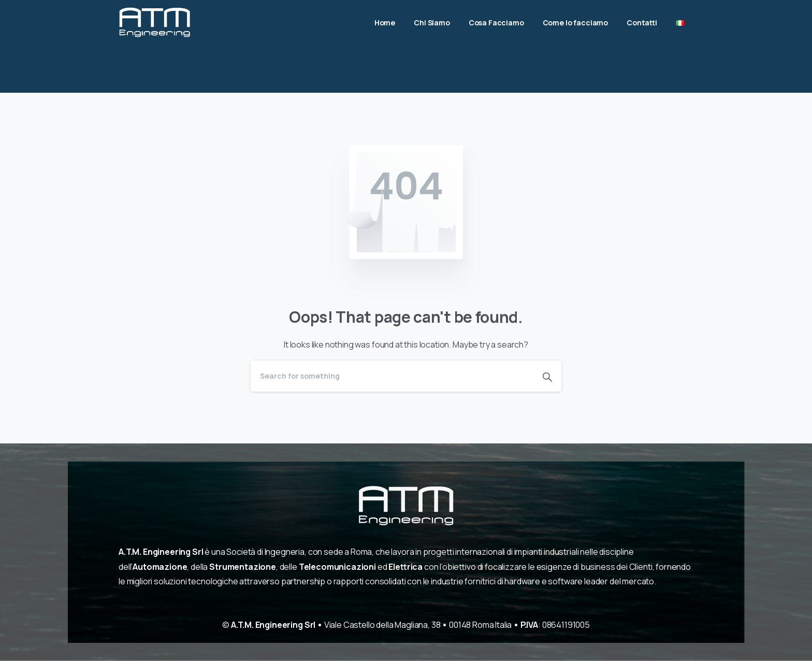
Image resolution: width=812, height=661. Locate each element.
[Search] (392, 376)
